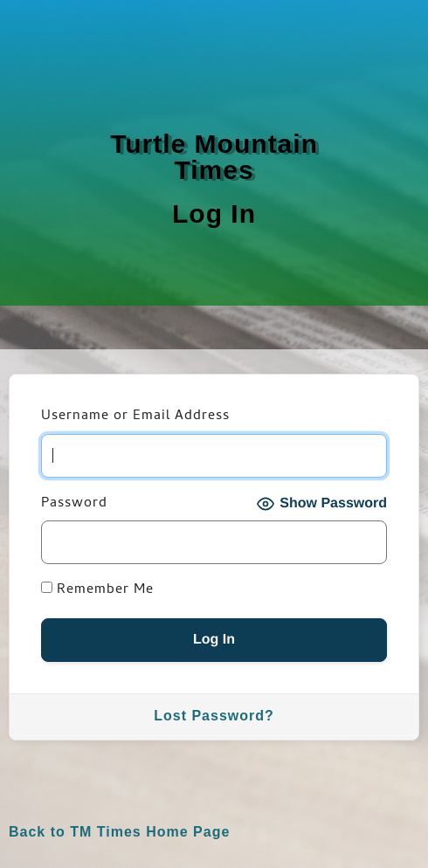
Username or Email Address (135, 417)
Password (74, 504)
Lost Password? (214, 716)
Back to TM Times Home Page (119, 832)
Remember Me (97, 591)
